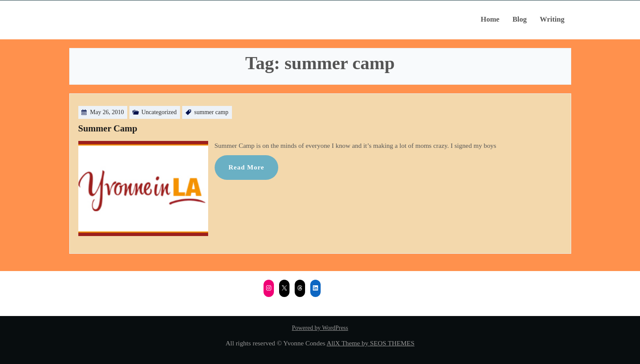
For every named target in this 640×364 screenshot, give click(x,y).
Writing (552, 19)
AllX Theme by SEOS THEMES (371, 343)
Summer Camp (108, 128)
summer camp (211, 112)
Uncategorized (159, 112)
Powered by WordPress (320, 328)
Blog (519, 19)
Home (490, 19)
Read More (246, 167)
